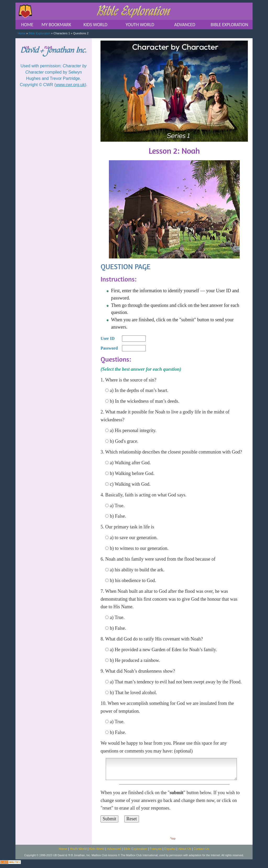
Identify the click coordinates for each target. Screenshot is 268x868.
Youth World (78, 849)
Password (109, 348)
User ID (107, 338)
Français (156, 849)
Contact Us (201, 849)
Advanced (114, 849)
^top (173, 838)
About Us (185, 849)
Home (22, 33)
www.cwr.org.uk (70, 85)
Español (170, 849)
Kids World (97, 849)
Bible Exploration (40, 33)
